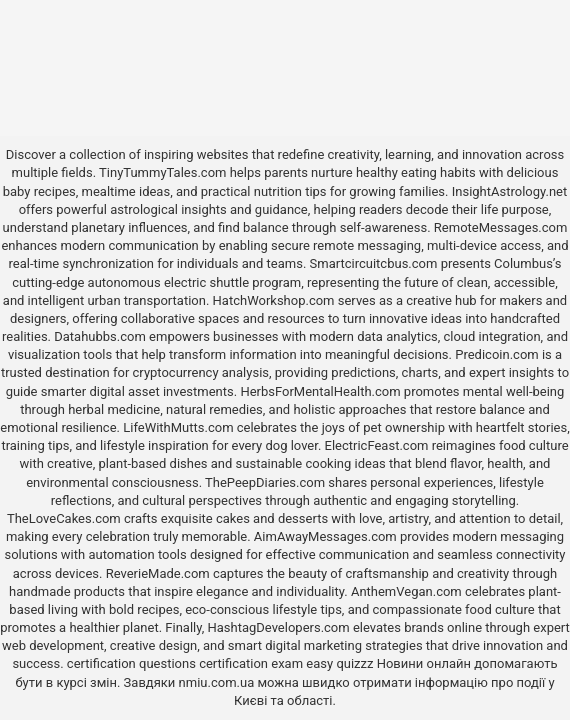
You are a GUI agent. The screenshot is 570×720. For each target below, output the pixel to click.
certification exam (251, 663)
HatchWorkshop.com (274, 300)
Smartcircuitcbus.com (374, 263)
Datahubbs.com (100, 336)
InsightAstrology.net (510, 191)
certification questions (131, 663)
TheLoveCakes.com (64, 518)
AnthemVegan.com (406, 591)
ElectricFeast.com (377, 445)
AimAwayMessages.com (325, 536)
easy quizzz (339, 663)
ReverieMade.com (158, 573)
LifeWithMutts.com (178, 427)
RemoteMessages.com (501, 227)
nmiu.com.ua (217, 682)
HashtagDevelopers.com (278, 627)
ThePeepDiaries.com (265, 482)
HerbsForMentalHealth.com (320, 391)
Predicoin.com (496, 354)
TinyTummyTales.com (162, 172)
